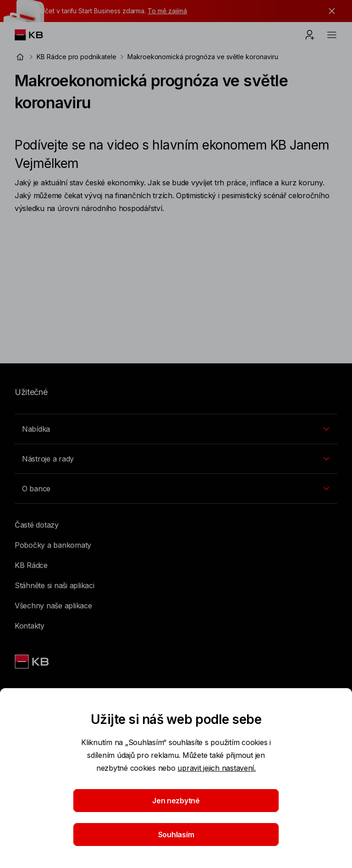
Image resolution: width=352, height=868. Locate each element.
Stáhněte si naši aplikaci (55, 585)
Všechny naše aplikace (53, 606)
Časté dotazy (37, 525)
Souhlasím (176, 835)
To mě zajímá (167, 11)
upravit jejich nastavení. (217, 768)
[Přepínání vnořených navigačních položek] (176, 429)
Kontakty (30, 626)
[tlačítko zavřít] (330, 11)
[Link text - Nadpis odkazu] (33, 662)
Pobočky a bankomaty (53, 545)
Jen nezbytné (176, 801)
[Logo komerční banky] (36, 35)
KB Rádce (31, 565)
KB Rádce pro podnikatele (77, 57)
